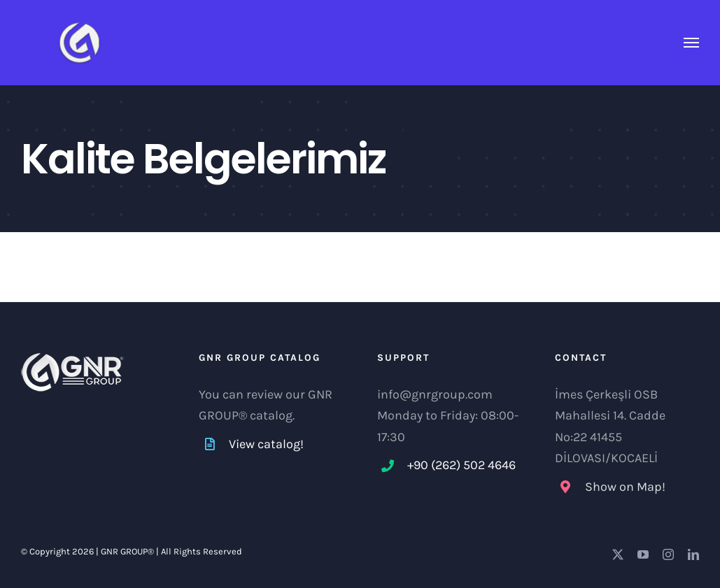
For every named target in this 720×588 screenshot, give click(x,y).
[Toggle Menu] (692, 43)
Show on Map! (625, 487)
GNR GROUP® (127, 551)
